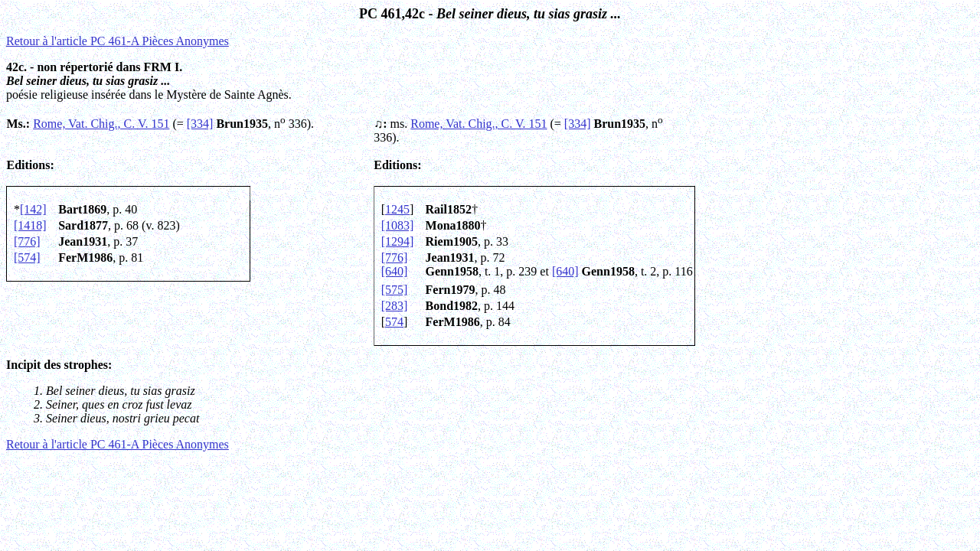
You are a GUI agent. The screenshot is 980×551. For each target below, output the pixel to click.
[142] (33, 209)
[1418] (30, 225)
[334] (200, 124)
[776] (27, 241)
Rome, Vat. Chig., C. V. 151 (101, 124)
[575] (395, 290)
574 (394, 322)
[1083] (398, 225)
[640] (395, 271)
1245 (397, 209)
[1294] (398, 241)
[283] (395, 306)
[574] (27, 258)
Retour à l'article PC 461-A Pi (118, 41)
